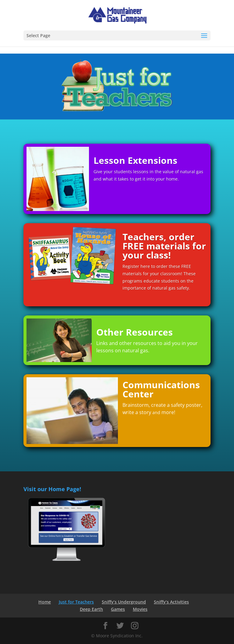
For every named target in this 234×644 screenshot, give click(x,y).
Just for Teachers (76, 602)
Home (45, 602)
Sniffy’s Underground (124, 602)
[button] (204, 36)
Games (118, 609)
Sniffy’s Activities (171, 602)
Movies (140, 609)
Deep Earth (91, 609)
